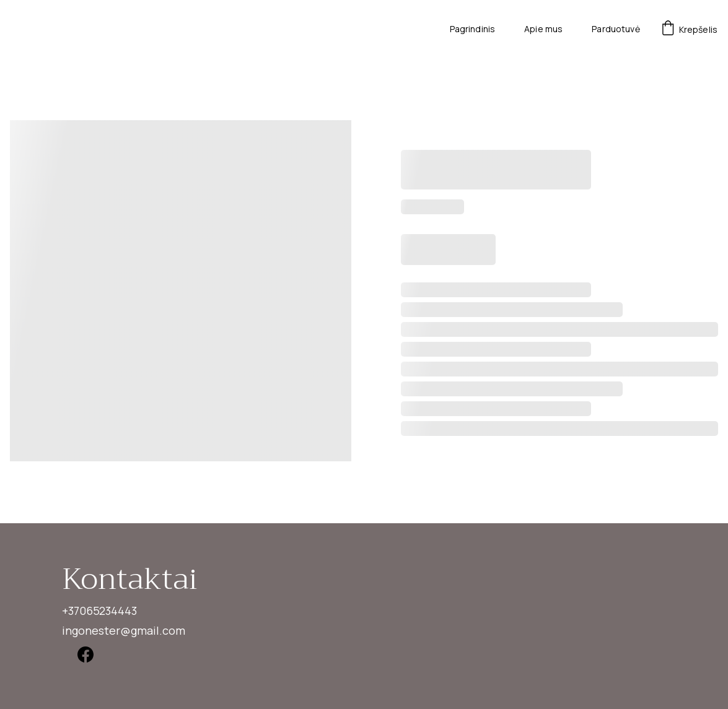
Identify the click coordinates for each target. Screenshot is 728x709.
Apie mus (543, 29)
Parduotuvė (616, 29)
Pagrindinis (473, 29)
